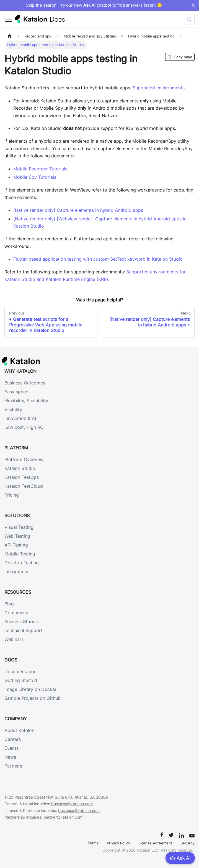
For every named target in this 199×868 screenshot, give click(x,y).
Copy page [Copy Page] (180, 57)
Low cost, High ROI (24, 427)
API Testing (16, 545)
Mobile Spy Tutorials (35, 177)
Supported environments (159, 88)
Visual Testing (19, 527)
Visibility (13, 409)
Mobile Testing (20, 554)
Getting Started (21, 680)
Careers (13, 739)
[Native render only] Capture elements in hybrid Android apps (78, 210)
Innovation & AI (20, 418)
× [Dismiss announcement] (193, 5)
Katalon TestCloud (24, 486)
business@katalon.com (72, 804)
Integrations (17, 572)
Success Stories (21, 622)
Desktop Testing (22, 563)
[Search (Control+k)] (189, 19)
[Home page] (10, 36)
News (10, 757)
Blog (9, 604)
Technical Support (24, 630)
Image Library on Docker (30, 689)
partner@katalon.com (63, 817)
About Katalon (19, 730)
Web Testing (17, 536)
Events (11, 748)
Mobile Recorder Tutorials (40, 169)
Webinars (14, 639)
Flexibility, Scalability (26, 401)
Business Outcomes (25, 383)
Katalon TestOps (22, 477)
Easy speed (16, 392)
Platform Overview (24, 459)
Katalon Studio (20, 468)
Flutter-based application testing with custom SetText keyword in (98, 259)
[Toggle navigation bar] (9, 19)
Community (16, 613)
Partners (13, 766)
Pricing (12, 495)
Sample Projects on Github (33, 698)
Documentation (20, 671)
